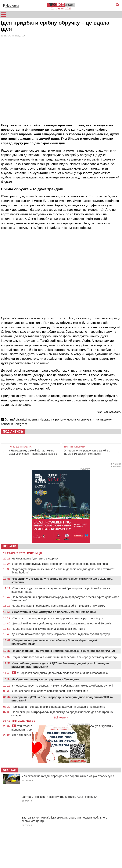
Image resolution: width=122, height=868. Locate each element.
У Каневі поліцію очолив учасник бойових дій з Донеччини (50, 691)
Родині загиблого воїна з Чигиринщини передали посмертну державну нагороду (64, 657)
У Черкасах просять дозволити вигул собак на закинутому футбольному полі (62, 686)
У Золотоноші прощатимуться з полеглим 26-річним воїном (54, 612)
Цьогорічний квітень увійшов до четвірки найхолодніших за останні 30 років (61, 623)
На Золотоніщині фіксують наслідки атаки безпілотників (48, 629)
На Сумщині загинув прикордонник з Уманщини (45, 679)
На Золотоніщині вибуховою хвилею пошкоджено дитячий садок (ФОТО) (63, 651)
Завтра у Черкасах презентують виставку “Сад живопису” (59, 797)
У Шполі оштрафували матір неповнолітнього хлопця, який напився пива (60, 564)
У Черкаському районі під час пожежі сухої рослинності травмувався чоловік (33, 452)
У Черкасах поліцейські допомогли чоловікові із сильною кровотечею (60, 673)
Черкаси (12, 6)
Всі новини (61, 717)
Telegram (20, 424)
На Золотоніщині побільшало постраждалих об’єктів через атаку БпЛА (58, 606)
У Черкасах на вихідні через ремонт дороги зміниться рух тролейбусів (58, 618)
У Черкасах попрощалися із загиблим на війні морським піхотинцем (87, 452)
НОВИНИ (9, 546)
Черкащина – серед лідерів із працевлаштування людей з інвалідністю (58, 707)
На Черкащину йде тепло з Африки (35, 558)
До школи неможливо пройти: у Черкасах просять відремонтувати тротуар (61, 634)
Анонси (9, 770)
